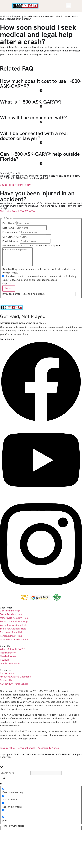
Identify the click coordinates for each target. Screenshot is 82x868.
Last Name (9, 228)
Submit (9, 288)
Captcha (7, 283)
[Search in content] (3, 803)
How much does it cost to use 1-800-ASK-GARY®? (41, 84)
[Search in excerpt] (3, 810)
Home (6, 16)
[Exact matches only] (3, 789)
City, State (9, 237)
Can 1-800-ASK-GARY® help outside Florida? (40, 156)
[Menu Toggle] (68, 6)
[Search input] (15, 773)
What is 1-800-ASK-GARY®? (31, 102)
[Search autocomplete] (46, 773)
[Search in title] (3, 796)
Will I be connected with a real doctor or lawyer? (34, 136)
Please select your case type (19, 246)
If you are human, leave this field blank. (24, 294)
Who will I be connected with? (33, 118)
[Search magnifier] (4, 779)
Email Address (11, 241)
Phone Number (11, 232)
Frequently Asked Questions (27, 16)
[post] (3, 817)
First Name (9, 223)
